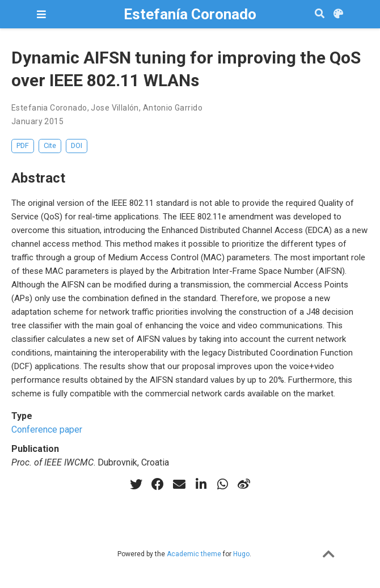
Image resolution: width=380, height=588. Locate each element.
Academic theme (194, 554)
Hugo (241, 554)
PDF (23, 145)
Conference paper (47, 430)
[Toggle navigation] (41, 14)
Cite (50, 145)
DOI (77, 145)
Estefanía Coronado (190, 14)
